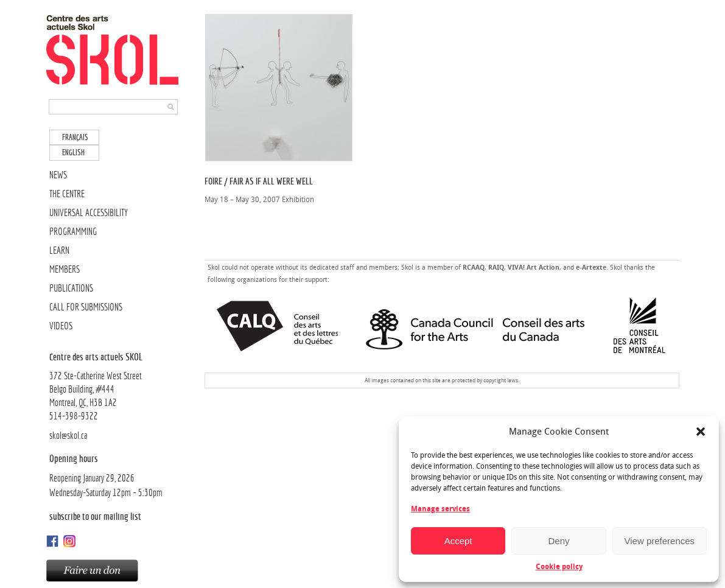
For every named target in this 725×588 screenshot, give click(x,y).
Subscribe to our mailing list (95, 516)
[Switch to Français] (74, 137)
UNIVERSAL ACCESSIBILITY (89, 213)
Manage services (440, 509)
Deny (559, 541)
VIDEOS (61, 326)
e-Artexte (591, 268)
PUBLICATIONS (71, 288)
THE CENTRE (67, 194)
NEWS (58, 175)
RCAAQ (474, 268)
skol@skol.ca (68, 436)
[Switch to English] (74, 152)
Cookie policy (559, 567)
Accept (458, 541)
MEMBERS (65, 269)
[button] (701, 432)
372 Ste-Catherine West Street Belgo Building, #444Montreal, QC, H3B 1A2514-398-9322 (115, 386)
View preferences (660, 541)
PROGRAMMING (73, 232)
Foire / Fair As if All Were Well (259, 181)
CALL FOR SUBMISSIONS (86, 307)
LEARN (59, 250)
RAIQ (496, 268)
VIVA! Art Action (534, 268)
